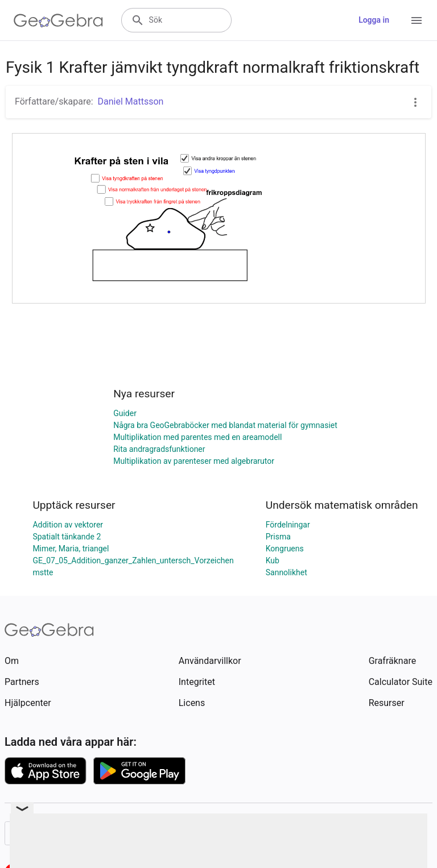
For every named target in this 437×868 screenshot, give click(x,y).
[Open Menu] (417, 20)
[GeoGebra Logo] (58, 20)
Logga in (374, 20)
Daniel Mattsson (131, 101)
